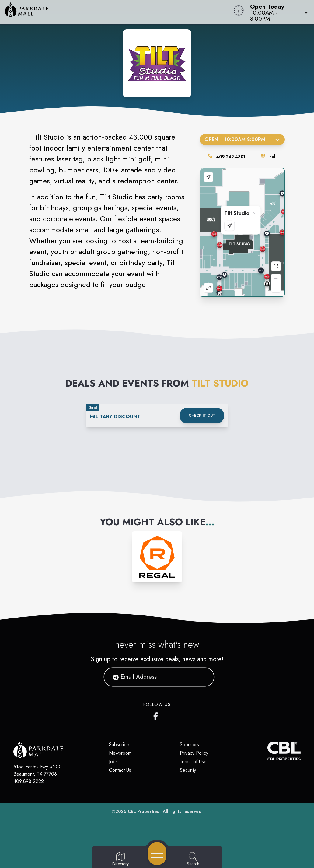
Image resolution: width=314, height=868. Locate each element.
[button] (277, 12)
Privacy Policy (194, 753)
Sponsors (189, 744)
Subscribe (119, 744)
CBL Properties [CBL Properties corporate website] (143, 811)
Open (242, 139)
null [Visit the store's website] (273, 157)
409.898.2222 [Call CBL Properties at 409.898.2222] (29, 781)
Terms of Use (193, 762)
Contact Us (120, 770)
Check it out (202, 416)
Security (188, 770)
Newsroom (120, 753)
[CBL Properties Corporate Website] (267, 751)
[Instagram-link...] (157, 557)
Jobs (113, 762)
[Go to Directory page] (120, 859)
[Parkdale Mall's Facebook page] (157, 715)
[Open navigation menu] (157, 854)
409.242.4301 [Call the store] (231, 157)
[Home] (119, 12)
